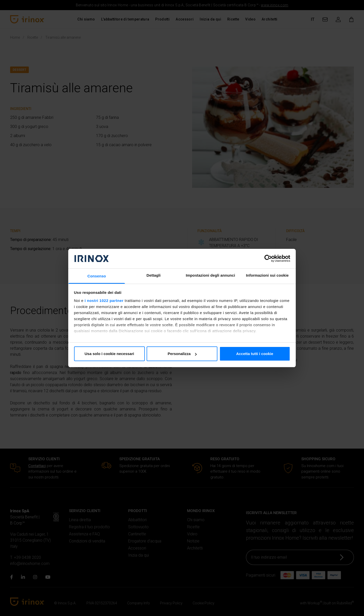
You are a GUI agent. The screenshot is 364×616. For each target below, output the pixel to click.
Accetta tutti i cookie (255, 354)
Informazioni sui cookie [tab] (267, 275)
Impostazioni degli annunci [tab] (210, 275)
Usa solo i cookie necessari (109, 354)
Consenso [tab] (97, 276)
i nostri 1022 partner (104, 301)
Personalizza (182, 354)
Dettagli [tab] (154, 275)
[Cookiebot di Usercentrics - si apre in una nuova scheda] (268, 258)
